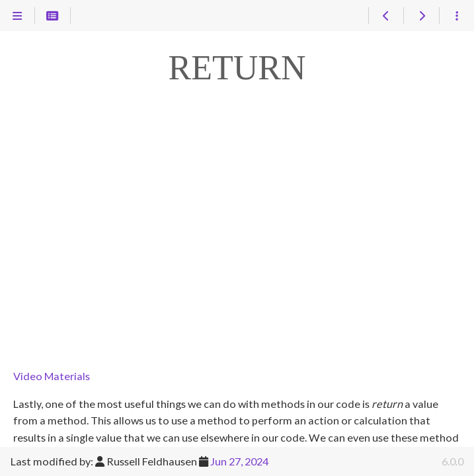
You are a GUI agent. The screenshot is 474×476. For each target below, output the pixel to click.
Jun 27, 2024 (239, 461)
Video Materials (52, 376)
